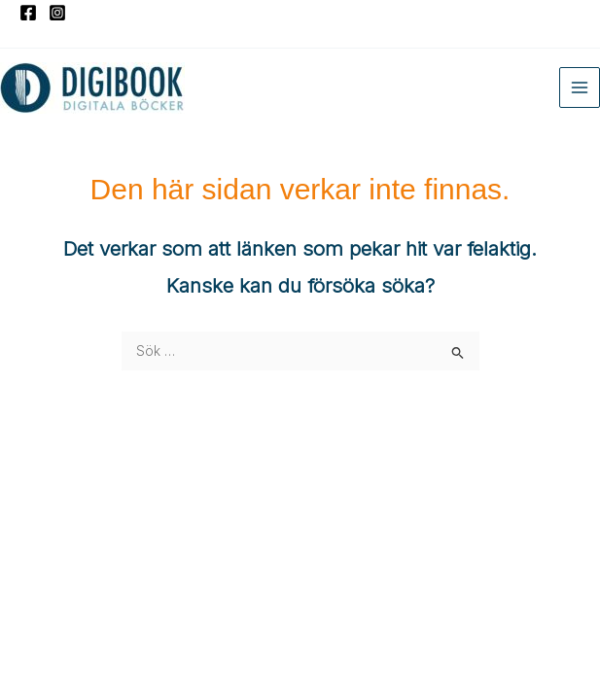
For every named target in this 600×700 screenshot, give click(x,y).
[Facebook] (28, 13)
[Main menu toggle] (580, 88)
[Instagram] (57, 13)
